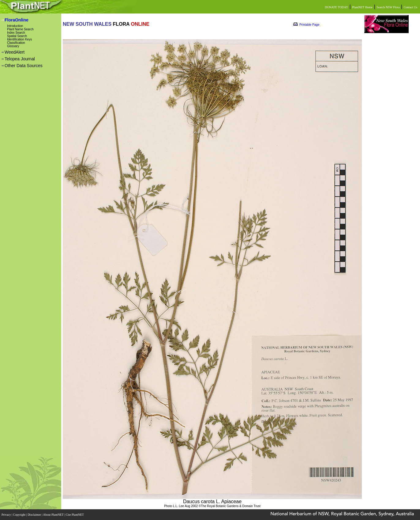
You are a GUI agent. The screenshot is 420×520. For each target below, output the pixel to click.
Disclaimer (35, 515)
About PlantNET (54, 515)
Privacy (7, 515)
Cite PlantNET (75, 515)
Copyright (20, 515)
